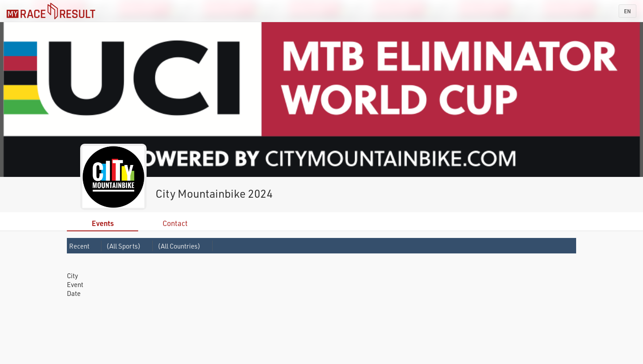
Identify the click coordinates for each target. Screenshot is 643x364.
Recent (79, 246)
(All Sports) (124, 246)
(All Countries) (179, 246)
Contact (175, 223)
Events (103, 223)
